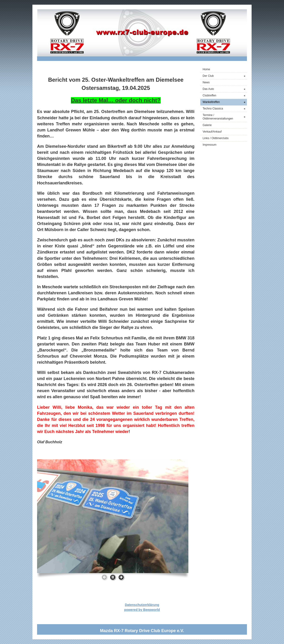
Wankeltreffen (225, 102)
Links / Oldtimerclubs (216, 138)
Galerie (207, 125)
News (206, 82)
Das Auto (225, 89)
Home (206, 69)
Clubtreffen (225, 96)
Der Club (225, 76)
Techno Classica (225, 109)
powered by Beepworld (142, 610)
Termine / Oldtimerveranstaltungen (225, 117)
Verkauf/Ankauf (212, 132)
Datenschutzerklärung (142, 605)
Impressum (210, 145)
